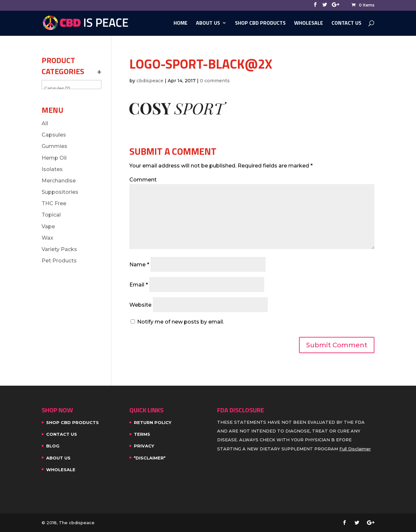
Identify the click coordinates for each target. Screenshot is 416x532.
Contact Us (346, 24)
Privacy (144, 446)
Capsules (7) (71, 88)
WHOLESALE (309, 24)
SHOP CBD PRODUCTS (260, 24)
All (45, 123)
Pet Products (59, 261)
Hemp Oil (54, 158)
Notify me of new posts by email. (181, 322)
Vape (48, 226)
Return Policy (153, 422)
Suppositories (60, 192)
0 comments (215, 81)
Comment (143, 180)
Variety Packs (59, 249)
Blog (53, 446)
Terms (142, 434)
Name (139, 265)
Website (140, 305)
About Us (208, 24)
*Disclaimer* (150, 458)
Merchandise (59, 181)
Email (139, 285)
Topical (51, 215)
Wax (47, 238)
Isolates (52, 169)
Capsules (54, 135)
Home (181, 24)
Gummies (54, 146)
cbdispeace (150, 81)
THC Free (54, 203)
